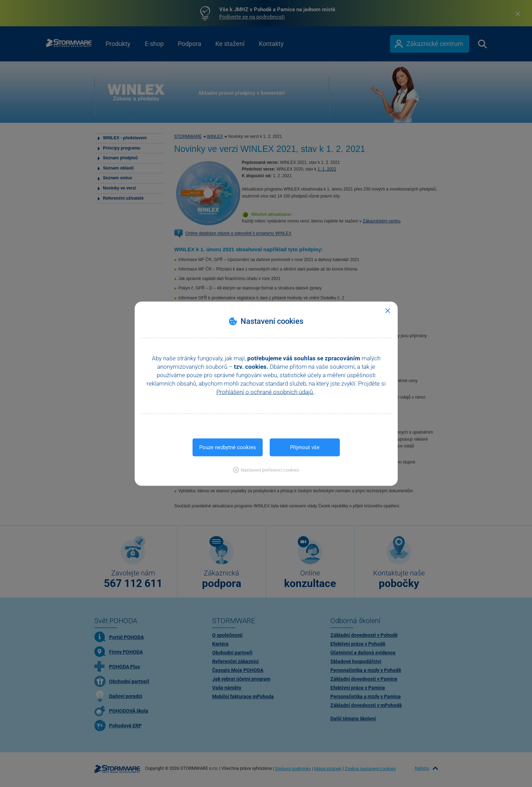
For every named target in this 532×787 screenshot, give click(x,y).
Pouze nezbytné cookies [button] (228, 447)
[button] (266, 470)
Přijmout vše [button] (305, 447)
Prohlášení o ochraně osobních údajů (265, 392)
